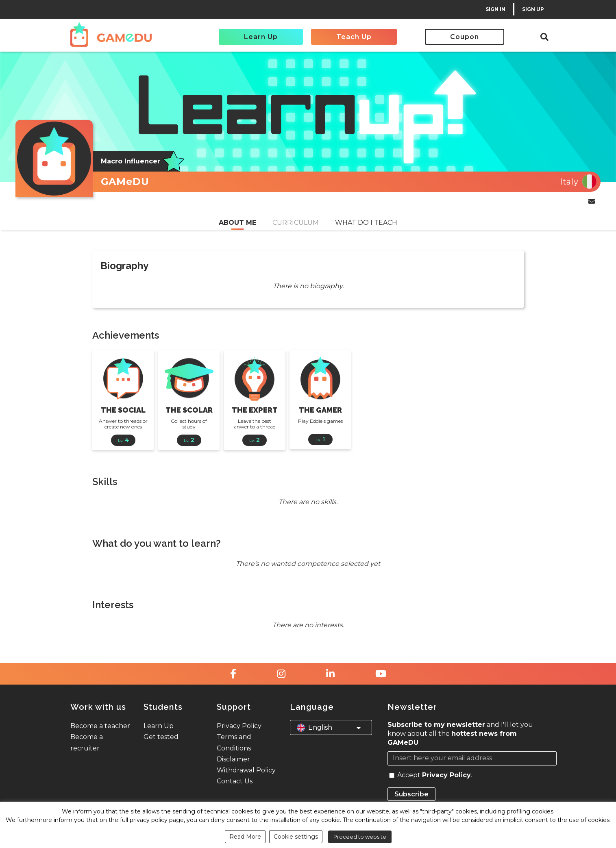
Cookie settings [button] (296, 837)
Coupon (465, 37)
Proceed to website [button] (360, 837)
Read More (245, 837)
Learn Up (261, 37)
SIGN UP (533, 9)
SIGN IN (495, 9)
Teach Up (354, 37)
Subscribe (411, 794)
